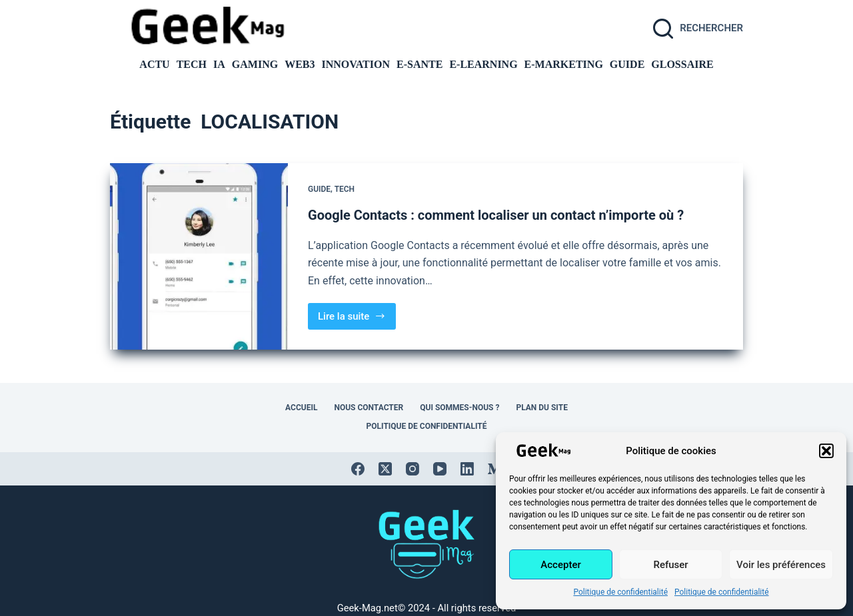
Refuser (670, 565)
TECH (192, 65)
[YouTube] (440, 469)
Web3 (300, 65)
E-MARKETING (564, 65)
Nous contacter (369, 408)
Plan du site (541, 408)
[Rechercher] (698, 29)
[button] (826, 451)
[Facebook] (358, 469)
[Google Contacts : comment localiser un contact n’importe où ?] (199, 256)
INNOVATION (356, 65)
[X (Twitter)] (385, 469)
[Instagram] (413, 469)
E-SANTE (420, 65)
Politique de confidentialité (620, 592)
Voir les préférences (781, 565)
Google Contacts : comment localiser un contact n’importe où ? (496, 215)
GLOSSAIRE (682, 65)
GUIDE (627, 65)
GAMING (255, 65)
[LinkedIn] (467, 469)
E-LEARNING (483, 65)
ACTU (154, 65)
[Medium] (494, 469)
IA (219, 65)
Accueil (301, 408)
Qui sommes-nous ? (459, 408)
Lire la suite (356, 320)
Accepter (560, 565)
